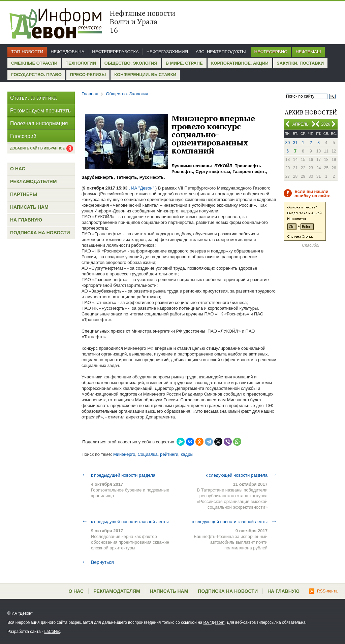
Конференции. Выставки (145, 75)
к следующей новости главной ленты (235, 521)
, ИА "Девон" (141, 188)
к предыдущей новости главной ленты (125, 521)
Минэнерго (124, 454)
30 (288, 143)
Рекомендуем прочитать (40, 111)
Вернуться (98, 562)
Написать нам (29, 207)
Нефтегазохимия (167, 52)
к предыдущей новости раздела (118, 475)
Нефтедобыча (67, 52)
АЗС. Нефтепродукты (221, 52)
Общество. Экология (131, 63)
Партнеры (24, 194)
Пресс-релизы (88, 75)
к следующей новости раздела (241, 475)
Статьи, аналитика (33, 98)
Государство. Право (36, 75)
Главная (90, 94)
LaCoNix (52, 632)
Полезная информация (39, 123)
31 (295, 143)
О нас (18, 169)
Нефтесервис (271, 52)
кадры (187, 454)
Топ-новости (27, 52)
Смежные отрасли (34, 63)
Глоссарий (23, 136)
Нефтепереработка (115, 52)
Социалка (147, 454)
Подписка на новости (40, 233)
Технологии (81, 63)
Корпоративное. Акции (240, 63)
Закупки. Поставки (300, 63)
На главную (26, 220)
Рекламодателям (33, 181)
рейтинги (169, 454)
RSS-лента (323, 591)
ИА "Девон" (214, 622)
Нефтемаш (308, 52)
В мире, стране (184, 63)
